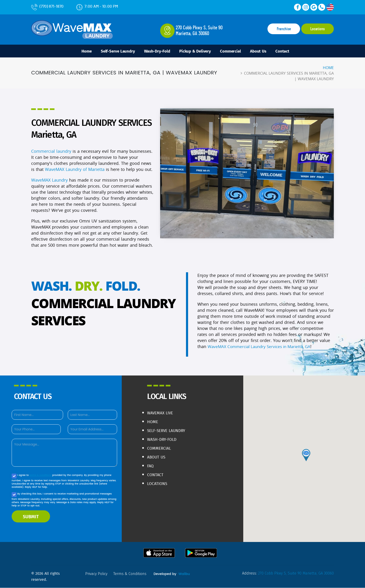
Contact (288, 51)
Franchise (284, 29)
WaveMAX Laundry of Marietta (75, 170)
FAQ (150, 466)
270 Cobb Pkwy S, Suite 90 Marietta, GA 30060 (295, 573)
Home (81, 51)
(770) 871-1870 (47, 6)
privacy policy (97, 574)
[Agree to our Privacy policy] (14, 476)
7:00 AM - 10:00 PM (97, 6)
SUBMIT (31, 517)
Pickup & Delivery (195, 51)
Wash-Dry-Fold (155, 51)
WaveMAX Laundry (49, 180)
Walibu (185, 574)
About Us (262, 51)
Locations (318, 29)
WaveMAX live (161, 413)
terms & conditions (41, 475)
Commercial (233, 51)
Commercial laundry (51, 152)
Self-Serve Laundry (114, 51)
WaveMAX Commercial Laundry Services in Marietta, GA (263, 353)
